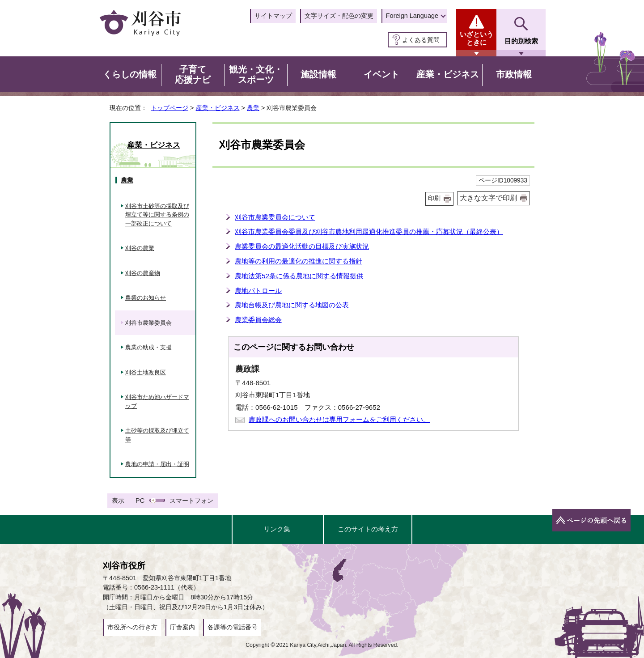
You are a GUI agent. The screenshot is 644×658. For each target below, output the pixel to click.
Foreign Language (412, 16)
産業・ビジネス (218, 108)
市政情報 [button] (514, 74)
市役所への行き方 (132, 627)
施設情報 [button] (318, 74)
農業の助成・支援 (148, 347)
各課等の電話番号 (233, 627)
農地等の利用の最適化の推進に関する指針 (299, 261)
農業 (253, 108)
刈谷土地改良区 (146, 372)
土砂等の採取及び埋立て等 (157, 435)
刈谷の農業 (140, 248)
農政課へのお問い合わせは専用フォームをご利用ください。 (339, 419)
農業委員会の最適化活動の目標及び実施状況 (302, 246)
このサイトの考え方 (368, 529)
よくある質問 (421, 40)
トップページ (169, 108)
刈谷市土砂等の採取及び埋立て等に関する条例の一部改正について (157, 215)
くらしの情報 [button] (130, 74)
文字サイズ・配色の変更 (339, 16)
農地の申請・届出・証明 (157, 464)
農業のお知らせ (146, 298)
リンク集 (277, 529)
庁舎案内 (182, 627)
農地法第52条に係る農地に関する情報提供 (299, 276)
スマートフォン (191, 501)
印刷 (434, 198)
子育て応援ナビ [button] (193, 75)
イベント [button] (381, 74)
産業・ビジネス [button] (448, 74)
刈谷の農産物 (143, 273)
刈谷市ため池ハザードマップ (157, 401)
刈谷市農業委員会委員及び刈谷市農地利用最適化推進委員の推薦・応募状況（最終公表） (369, 231)
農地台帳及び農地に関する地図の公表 (292, 305)
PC (140, 501)
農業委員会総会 (258, 320)
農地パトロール (258, 291)
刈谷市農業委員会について (275, 217)
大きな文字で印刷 (488, 198)
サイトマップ (273, 16)
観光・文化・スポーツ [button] (256, 75)
